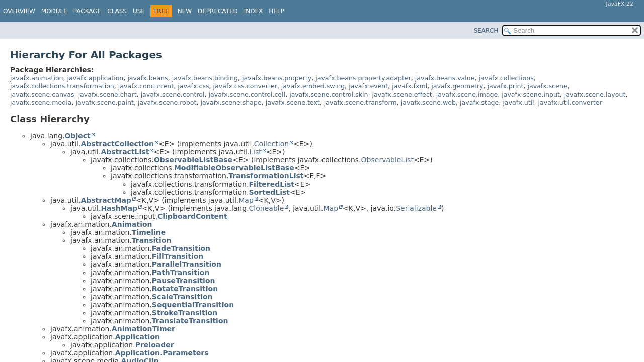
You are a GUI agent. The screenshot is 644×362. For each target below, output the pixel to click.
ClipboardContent (192, 216)
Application (138, 337)
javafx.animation (37, 78)
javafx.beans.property (277, 78)
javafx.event (368, 86)
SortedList (269, 192)
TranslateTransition (190, 321)
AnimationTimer (143, 329)
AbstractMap (106, 200)
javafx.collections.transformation (62, 86)
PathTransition (181, 273)
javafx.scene (547, 86)
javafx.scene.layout (595, 94)
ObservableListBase (193, 160)
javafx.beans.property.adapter (363, 78)
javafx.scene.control (173, 94)
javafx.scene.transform (360, 102)
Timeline (149, 232)
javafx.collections (506, 78)
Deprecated (218, 11)
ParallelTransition (187, 264)
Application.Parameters (162, 353)
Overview (19, 11)
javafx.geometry (457, 86)
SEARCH (486, 31)
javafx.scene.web (428, 102)
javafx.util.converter (570, 102)
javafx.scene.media (41, 102)
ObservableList (387, 160)
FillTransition (178, 256)
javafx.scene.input (531, 94)
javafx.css (193, 86)
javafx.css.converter (245, 86)
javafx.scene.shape (231, 102)
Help (276, 11)
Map (246, 200)
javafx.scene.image (467, 94)
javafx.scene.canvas (42, 94)
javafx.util (518, 102)
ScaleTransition (182, 297)
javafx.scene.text (293, 102)
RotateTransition (185, 289)
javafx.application (96, 78)
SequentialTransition (193, 305)
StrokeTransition (185, 313)
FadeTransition (181, 248)
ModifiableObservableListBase (234, 168)
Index (254, 11)
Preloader (155, 345)
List (255, 152)
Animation (132, 224)
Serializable (416, 208)
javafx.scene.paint (105, 102)
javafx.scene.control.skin (329, 94)
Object (77, 136)
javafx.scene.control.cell (247, 94)
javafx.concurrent (146, 86)
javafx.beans (147, 78)
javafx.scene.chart (108, 94)
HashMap (119, 208)
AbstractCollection (117, 144)
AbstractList (125, 152)
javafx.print (506, 86)
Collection (271, 144)
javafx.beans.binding (205, 78)
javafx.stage (479, 102)
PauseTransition (184, 281)
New (185, 11)
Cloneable (267, 208)
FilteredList (271, 184)
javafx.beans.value (445, 78)
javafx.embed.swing (313, 86)
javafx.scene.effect (402, 94)
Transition (152, 240)
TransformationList (266, 176)
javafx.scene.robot (167, 102)
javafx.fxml (410, 86)
